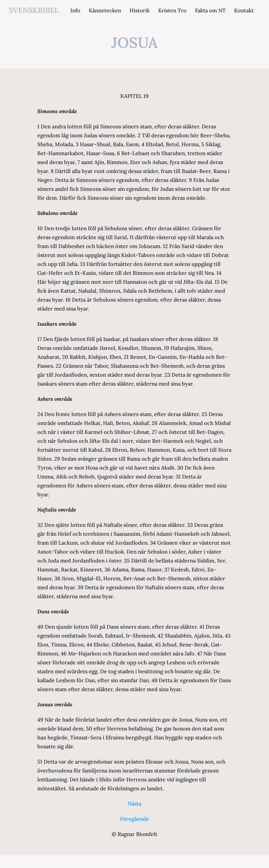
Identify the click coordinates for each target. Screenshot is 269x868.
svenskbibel (34, 10)
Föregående (134, 819)
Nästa (134, 804)
